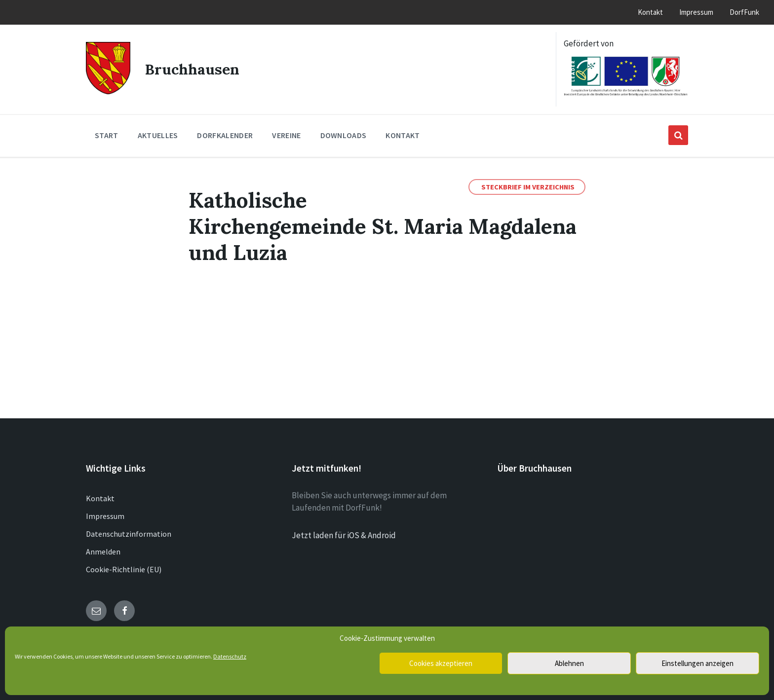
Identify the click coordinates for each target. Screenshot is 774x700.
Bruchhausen (192, 69)
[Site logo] (108, 91)
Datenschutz (230, 656)
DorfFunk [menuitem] (744, 12)
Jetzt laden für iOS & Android (344, 535)
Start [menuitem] (107, 135)
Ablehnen (569, 663)
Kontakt (100, 498)
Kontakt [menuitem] (650, 12)
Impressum (105, 516)
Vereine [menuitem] (286, 135)
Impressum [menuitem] (696, 12)
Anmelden (103, 552)
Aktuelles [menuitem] (158, 135)
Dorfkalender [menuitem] (225, 135)
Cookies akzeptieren (441, 663)
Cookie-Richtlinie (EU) (124, 569)
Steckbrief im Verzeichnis (528, 187)
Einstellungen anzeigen (697, 663)
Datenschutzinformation (129, 534)
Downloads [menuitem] (344, 135)
